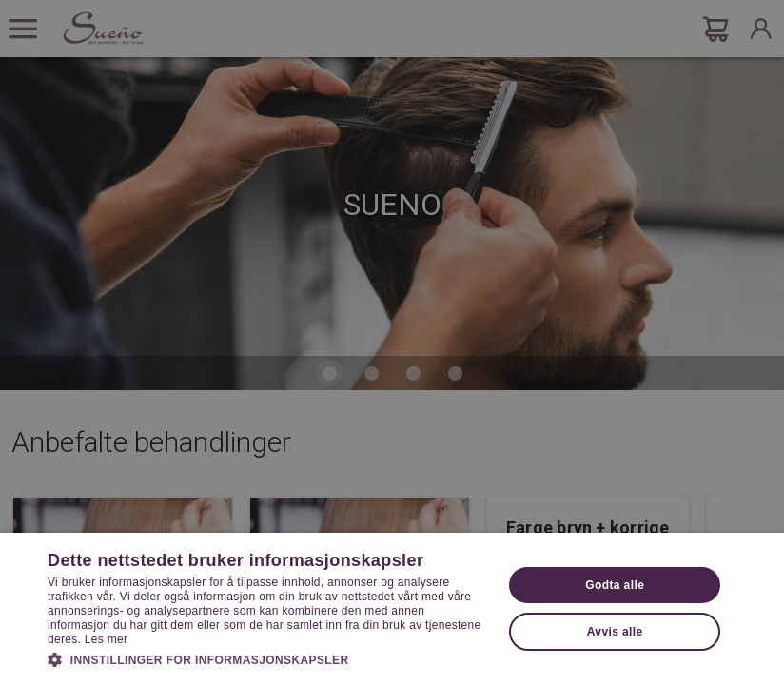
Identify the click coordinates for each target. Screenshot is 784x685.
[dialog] (392, 342)
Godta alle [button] (615, 585)
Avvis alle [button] (615, 632)
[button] (268, 658)
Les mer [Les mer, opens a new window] (106, 639)
